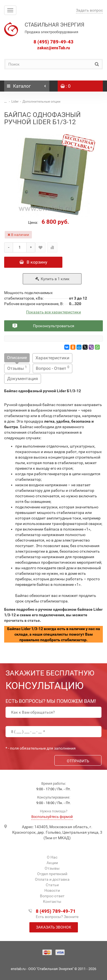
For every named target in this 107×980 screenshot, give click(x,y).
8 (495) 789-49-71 (56, 911)
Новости (52, 890)
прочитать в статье (22, 620)
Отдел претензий (52, 874)
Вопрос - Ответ (53, 368)
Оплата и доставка (52, 879)
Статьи (52, 885)
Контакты (52, 901)
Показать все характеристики (53, 312)
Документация (23, 379)
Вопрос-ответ (52, 896)
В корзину (33, 262)
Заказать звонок (54, 927)
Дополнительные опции (41, 102)
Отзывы (17, 368)
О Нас (52, 857)
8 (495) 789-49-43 (53, 42)
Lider (15, 102)
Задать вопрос (89, 10)
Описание (17, 358)
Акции (52, 863)
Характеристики (52, 358)
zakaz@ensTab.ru (53, 48)
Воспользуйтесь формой (52, 817)
